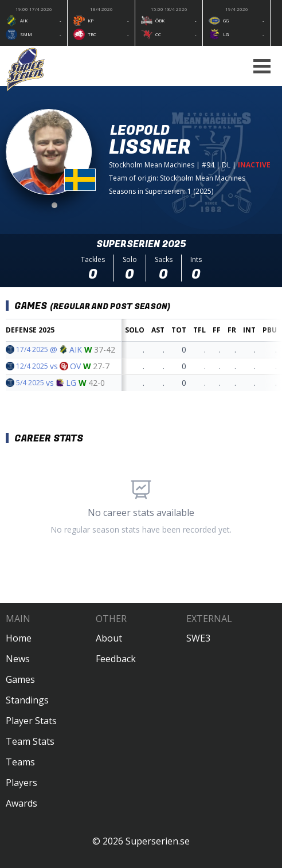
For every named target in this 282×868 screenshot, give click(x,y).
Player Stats (31, 721)
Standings (27, 700)
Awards (21, 803)
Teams (20, 762)
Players (21, 783)
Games (20, 679)
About (109, 638)
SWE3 (198, 638)
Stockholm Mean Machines (152, 165)
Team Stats (30, 741)
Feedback (116, 659)
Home (19, 638)
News (18, 659)
